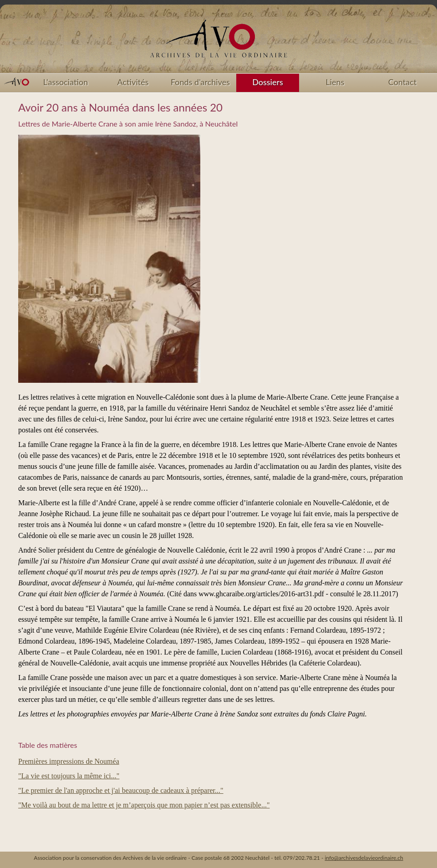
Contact (402, 82)
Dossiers (267, 82)
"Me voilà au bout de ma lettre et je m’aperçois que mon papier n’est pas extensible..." (144, 805)
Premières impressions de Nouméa (69, 761)
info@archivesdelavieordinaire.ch (364, 858)
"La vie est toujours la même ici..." (69, 776)
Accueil (218, 42)
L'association (66, 82)
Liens (335, 82)
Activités (133, 82)
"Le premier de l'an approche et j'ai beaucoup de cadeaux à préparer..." (121, 790)
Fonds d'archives (200, 82)
